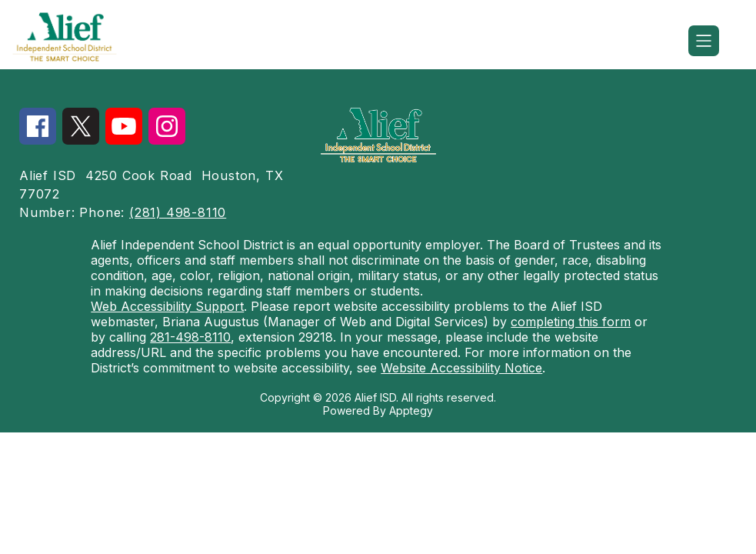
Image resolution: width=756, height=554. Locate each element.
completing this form (571, 322)
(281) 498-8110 (178, 212)
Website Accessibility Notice (461, 368)
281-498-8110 (190, 337)
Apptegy (411, 410)
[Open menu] (704, 41)
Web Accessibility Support (167, 306)
